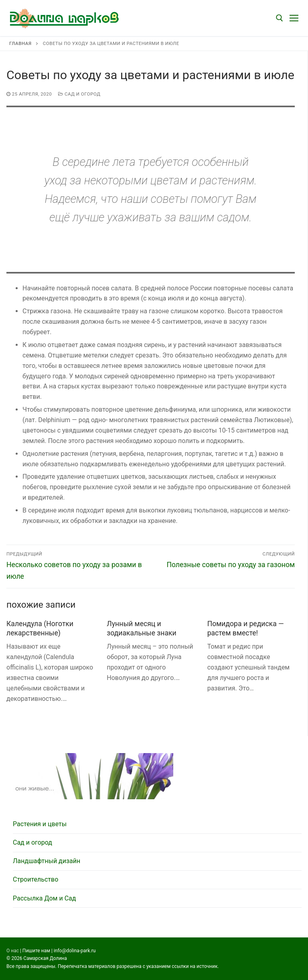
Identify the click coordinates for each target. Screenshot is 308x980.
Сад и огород (79, 94)
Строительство (35, 879)
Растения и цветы (40, 824)
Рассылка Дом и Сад (44, 898)
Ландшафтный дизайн (47, 861)
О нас (13, 951)
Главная (20, 43)
